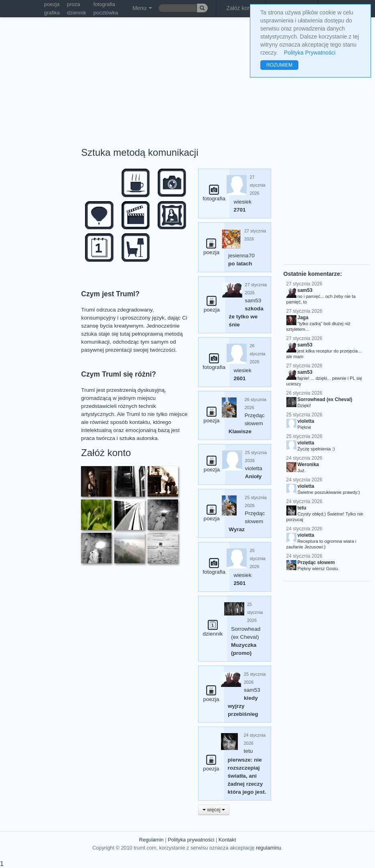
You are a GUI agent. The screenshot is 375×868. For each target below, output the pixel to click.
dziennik (77, 13)
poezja (52, 4)
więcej (214, 810)
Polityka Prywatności (310, 53)
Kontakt (227, 840)
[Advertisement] (149, 76)
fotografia (104, 4)
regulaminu (269, 848)
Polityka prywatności (191, 840)
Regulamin (151, 840)
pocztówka (106, 13)
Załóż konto (241, 8)
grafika (52, 13)
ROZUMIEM (279, 65)
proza (74, 4)
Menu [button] (142, 8)
